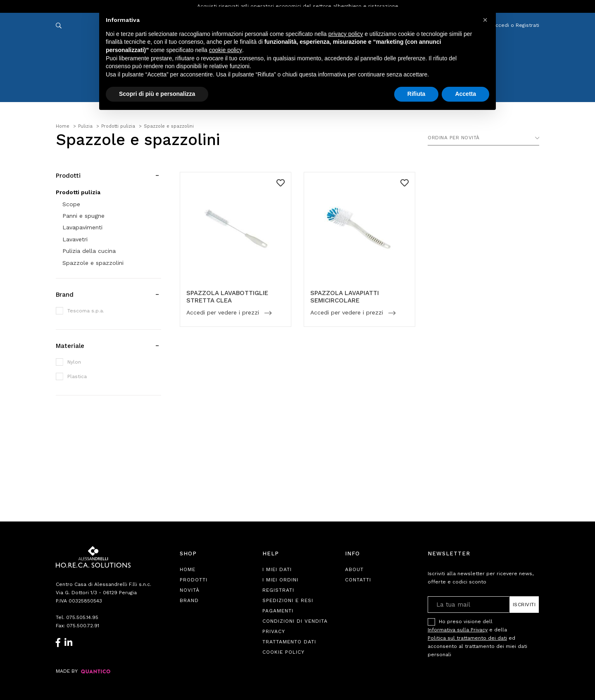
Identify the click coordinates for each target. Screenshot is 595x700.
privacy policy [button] (346, 34)
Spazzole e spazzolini (93, 263)
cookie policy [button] (226, 50)
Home (188, 569)
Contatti (358, 580)
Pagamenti (278, 611)
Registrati (278, 590)
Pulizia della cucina (89, 251)
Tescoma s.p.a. (86, 311)
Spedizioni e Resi (288, 600)
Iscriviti (524, 605)
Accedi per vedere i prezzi (224, 313)
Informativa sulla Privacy (458, 630)
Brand (189, 600)
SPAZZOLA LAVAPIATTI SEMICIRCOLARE (345, 297)
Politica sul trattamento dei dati (467, 638)
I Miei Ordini (280, 580)
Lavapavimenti (82, 227)
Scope (71, 204)
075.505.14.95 (82, 617)
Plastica (77, 376)
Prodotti (194, 580)
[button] (485, 20)
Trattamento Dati (289, 642)
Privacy (274, 631)
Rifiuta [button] (416, 94)
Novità (190, 590)
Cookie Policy (283, 652)
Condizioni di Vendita (295, 621)
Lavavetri (75, 239)
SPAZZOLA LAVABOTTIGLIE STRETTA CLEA (227, 297)
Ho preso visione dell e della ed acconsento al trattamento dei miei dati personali (477, 638)
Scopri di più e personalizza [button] (157, 94)
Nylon (74, 362)
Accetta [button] (465, 94)
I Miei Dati (277, 569)
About (354, 569)
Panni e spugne (83, 216)
